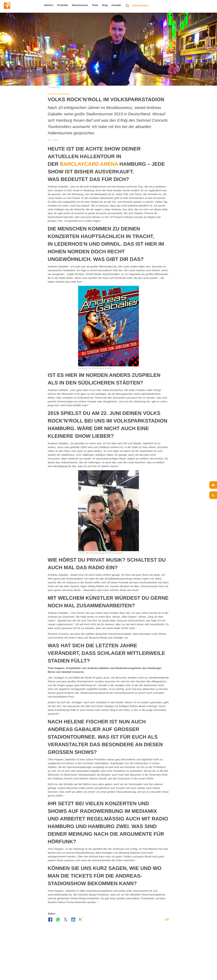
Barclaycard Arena (90, 164)
